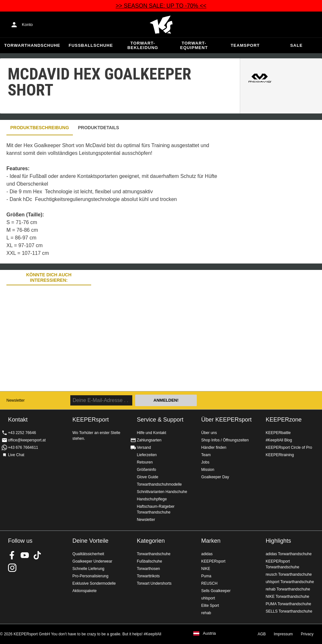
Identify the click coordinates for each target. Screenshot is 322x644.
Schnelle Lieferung (88, 569)
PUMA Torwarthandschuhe (288, 604)
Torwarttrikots (148, 576)
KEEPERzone (283, 420)
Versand (144, 447)
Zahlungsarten (149, 440)
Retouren (145, 462)
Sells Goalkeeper (216, 591)
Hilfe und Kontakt (151, 433)
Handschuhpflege (152, 499)
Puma (206, 576)
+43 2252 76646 (22, 433)
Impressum (283, 634)
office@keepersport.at (27, 440)
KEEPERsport (213, 561)
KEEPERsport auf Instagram (12, 568)
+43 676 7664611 (23, 447)
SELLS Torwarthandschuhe (289, 611)
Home (161, 25)
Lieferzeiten (147, 455)
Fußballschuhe (91, 45)
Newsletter (16, 400)
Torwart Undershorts (154, 583)
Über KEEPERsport (226, 420)
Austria (209, 633)
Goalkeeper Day (215, 477)
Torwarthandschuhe (32, 45)
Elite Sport (210, 606)
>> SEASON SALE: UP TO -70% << (161, 6)
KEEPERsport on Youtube (25, 555)
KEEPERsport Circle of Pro (289, 447)
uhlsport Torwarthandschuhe (290, 582)
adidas (207, 554)
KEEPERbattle (278, 433)
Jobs (205, 462)
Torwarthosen (148, 569)
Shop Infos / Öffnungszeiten (225, 440)
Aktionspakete (85, 591)
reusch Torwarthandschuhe (289, 574)
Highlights (278, 541)
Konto (27, 25)
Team (206, 455)
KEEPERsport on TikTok (37, 555)
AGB (261, 634)
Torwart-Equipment (194, 45)
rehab (206, 613)
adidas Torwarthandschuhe (288, 554)
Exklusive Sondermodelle (94, 583)
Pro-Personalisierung (91, 576)
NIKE (206, 569)
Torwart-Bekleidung (143, 45)
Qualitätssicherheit (88, 554)
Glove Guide (148, 477)
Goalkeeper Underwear (92, 561)
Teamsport (245, 45)
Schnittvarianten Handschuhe (162, 492)
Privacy (307, 634)
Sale (296, 45)
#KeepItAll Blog (279, 440)
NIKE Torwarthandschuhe (287, 597)
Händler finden (214, 447)
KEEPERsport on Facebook (12, 555)
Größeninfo (146, 470)
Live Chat (16, 455)
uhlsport (208, 598)
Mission (208, 470)
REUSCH (209, 583)
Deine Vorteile (91, 541)
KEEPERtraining (280, 455)
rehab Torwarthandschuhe (288, 589)
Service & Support (160, 420)
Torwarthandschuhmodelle (159, 484)
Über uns (209, 433)
